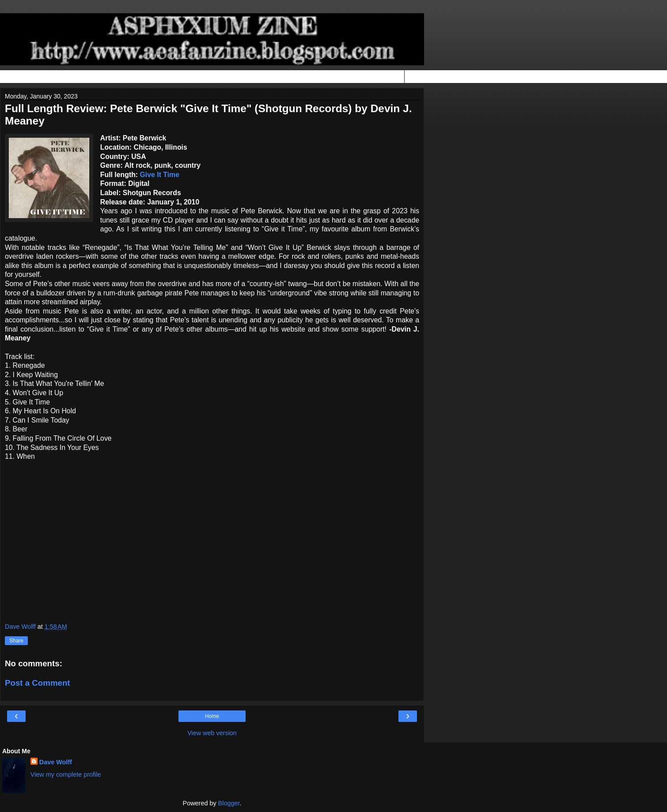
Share (16, 641)
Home (212, 716)
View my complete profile (66, 774)
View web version (212, 733)
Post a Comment (38, 683)
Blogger (229, 803)
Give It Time (160, 175)
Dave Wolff (56, 762)
